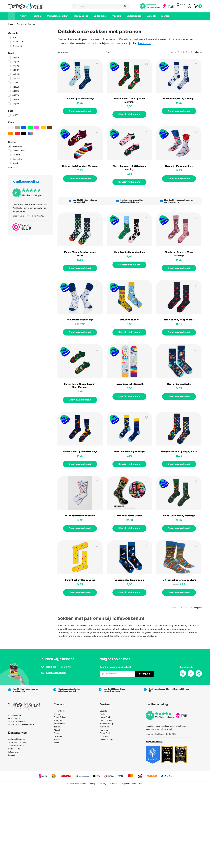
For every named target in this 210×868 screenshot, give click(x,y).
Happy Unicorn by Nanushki (129, 384)
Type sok (116, 16)
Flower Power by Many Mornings (80, 451)
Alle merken (18, 146)
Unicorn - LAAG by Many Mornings (80, 166)
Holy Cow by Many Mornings (129, 252)
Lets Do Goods (106, 721)
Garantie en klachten (17, 743)
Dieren (57, 714)
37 (16, 66)
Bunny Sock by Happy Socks (80, 580)
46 (16, 104)
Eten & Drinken (60, 717)
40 (16, 79)
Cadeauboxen (134, 16)
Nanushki (104, 730)
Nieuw (23, 16)
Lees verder (145, 44)
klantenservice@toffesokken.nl (21, 725)
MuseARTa (104, 727)
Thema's (37, 16)
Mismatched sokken (58, 16)
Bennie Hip (17, 159)
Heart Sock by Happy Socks (179, 320)
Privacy (103, 784)
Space (57, 733)
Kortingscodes (14, 749)
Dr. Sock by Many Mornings (80, 99)
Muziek (57, 730)
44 (16, 95)
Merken (165, 16)
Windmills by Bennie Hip (80, 320)
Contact (12, 755)
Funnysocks (59, 721)
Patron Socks (105, 733)
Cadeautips (100, 16)
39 (16, 74)
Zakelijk (151, 16)
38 (16, 70)
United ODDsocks (108, 740)
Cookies (114, 784)
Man (17, 38)
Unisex (18, 46)
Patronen (31, 24)
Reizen (57, 740)
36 (16, 62)
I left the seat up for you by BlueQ (179, 580)
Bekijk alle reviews (154, 742)
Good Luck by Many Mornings (179, 516)
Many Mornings (107, 724)
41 (15, 83)
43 (16, 91)
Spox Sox (104, 736)
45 (16, 100)
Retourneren (14, 752)
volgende (198, 52)
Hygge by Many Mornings (179, 166)
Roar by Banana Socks (179, 384)
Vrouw (18, 42)
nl (181, 4)
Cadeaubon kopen (16, 746)
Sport (56, 743)
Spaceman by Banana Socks (129, 580)
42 (16, 87)
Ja (15, 115)
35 (16, 58)
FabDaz (103, 714)
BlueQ (15, 163)
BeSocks (16, 155)
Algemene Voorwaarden (132, 784)
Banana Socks (19, 151)
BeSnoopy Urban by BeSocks (80, 516)
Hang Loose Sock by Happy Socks (179, 451)
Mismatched (59, 724)
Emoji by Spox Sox (129, 320)
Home (11, 24)
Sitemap (92, 784)
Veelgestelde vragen (17, 739)
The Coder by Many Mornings (129, 451)
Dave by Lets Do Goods (129, 516)
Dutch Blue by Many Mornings (179, 99)
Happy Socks (81, 16)
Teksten (57, 727)
